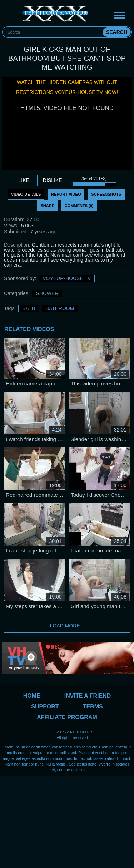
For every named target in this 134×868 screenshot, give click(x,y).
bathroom (60, 308)
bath (29, 308)
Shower (47, 293)
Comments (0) (79, 206)
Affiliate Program (67, 717)
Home (32, 696)
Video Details (26, 194)
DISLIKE (53, 180)
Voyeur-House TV (67, 278)
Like (24, 180)
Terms (93, 706)
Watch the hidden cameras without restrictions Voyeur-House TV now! (67, 87)
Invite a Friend (88, 696)
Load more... (67, 626)
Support (45, 706)
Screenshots (106, 194)
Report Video (66, 194)
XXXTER (84, 732)
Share (47, 206)
